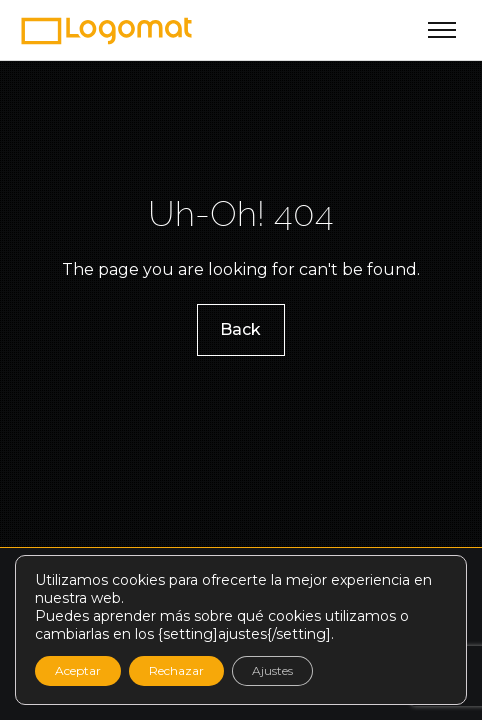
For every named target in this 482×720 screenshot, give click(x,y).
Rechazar (176, 670)
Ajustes (272, 670)
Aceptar (78, 670)
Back (241, 328)
